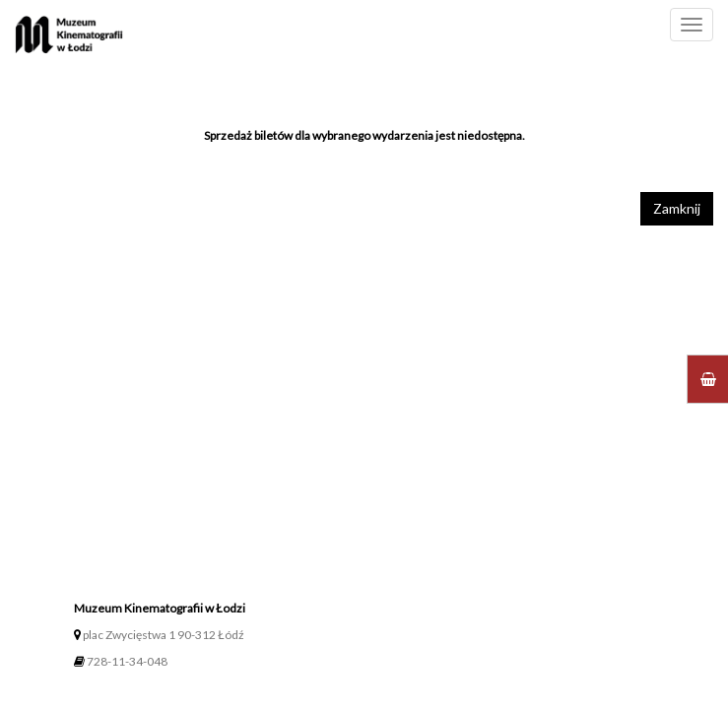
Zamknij (677, 208)
